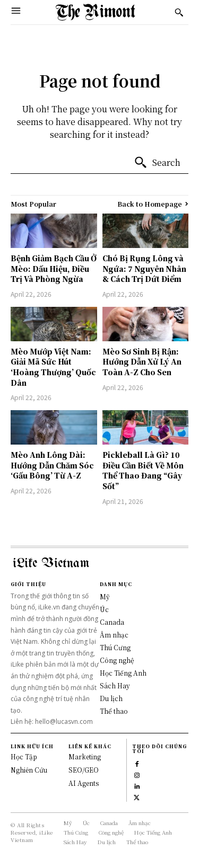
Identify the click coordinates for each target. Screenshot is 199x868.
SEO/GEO (84, 770)
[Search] (157, 163)
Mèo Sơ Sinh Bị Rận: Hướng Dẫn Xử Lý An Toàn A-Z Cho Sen (142, 362)
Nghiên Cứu (29, 770)
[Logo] (96, 12)
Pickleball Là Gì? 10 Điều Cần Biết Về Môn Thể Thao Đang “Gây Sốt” (143, 470)
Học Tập (24, 756)
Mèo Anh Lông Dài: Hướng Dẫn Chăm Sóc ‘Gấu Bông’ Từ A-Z (52, 465)
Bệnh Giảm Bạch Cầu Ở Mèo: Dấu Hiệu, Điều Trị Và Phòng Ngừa (54, 268)
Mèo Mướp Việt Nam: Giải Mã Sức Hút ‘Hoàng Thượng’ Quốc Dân (53, 367)
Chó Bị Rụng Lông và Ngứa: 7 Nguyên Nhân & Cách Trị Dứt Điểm (144, 268)
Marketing (85, 756)
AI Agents (84, 783)
